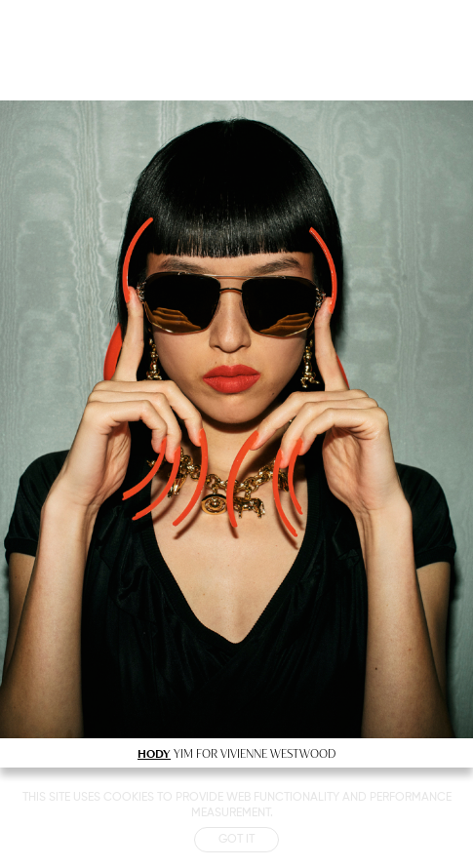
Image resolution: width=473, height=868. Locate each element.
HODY (154, 753)
